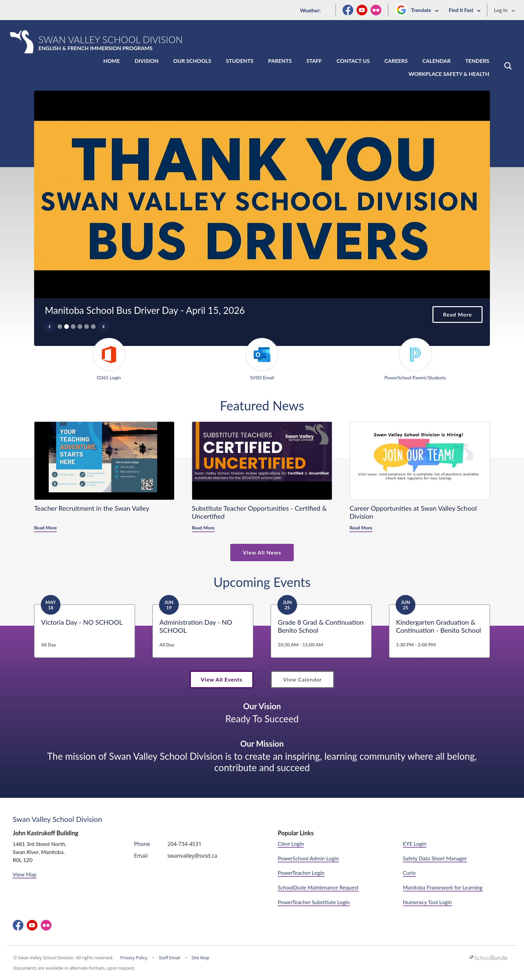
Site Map (200, 958)
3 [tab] (73, 327)
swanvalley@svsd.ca (192, 856)
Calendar (437, 61)
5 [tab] (87, 327)
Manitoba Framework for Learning (443, 887)
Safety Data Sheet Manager (435, 858)
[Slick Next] (104, 327)
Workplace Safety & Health (449, 74)
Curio (409, 873)
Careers (396, 61)
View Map (25, 874)
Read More (452, 315)
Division (147, 61)
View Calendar (302, 679)
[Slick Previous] (49, 327)
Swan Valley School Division (57, 819)
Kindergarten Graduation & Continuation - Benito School (438, 626)
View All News (262, 552)
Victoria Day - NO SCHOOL (82, 622)
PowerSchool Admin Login (308, 858)
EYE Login (415, 843)
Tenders (477, 61)
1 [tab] (60, 327)
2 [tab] (67, 327)
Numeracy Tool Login (428, 902)
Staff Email (169, 958)
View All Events (222, 679)
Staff (314, 61)
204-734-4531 (184, 844)
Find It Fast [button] (465, 10)
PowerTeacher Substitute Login (314, 902)
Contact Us (353, 61)
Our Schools (192, 61)
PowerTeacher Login (301, 873)
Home (112, 61)
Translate (425, 10)
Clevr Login (291, 843)
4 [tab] (80, 327)
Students (240, 61)
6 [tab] (93, 327)
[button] (508, 66)
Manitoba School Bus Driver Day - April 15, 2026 (145, 310)
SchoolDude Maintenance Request (318, 887)
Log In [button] (504, 10)
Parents (280, 61)
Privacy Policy (134, 958)
